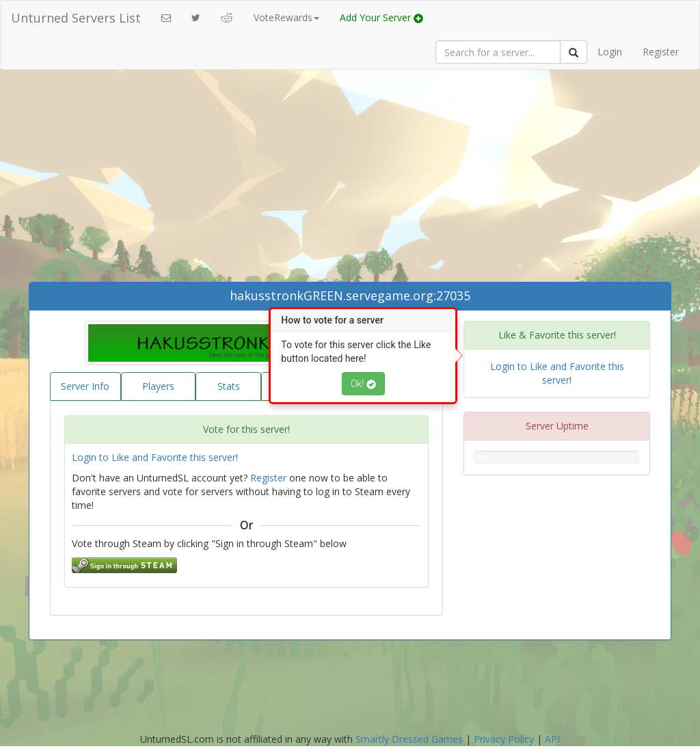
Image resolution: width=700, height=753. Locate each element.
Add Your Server (381, 17)
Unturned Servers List (76, 18)
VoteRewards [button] (286, 17)
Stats (229, 386)
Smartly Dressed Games (409, 739)
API (552, 739)
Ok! (363, 384)
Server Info (85, 386)
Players (158, 386)
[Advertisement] (350, 179)
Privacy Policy (504, 739)
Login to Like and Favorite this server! (155, 457)
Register (661, 52)
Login (610, 52)
